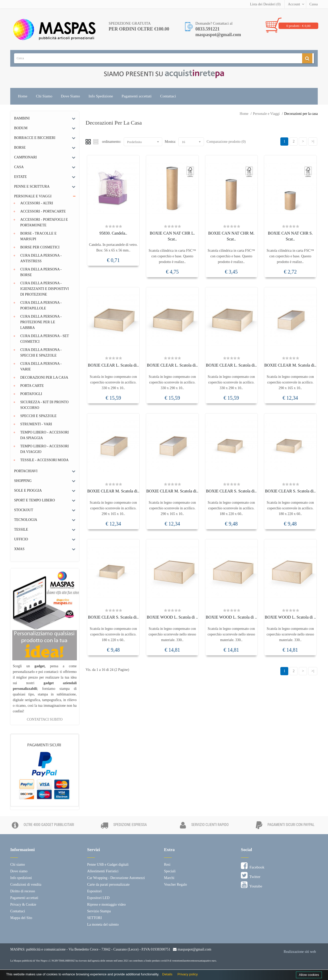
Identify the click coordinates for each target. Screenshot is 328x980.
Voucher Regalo (176, 885)
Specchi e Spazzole (38, 416)
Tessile (21, 529)
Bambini (22, 118)
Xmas (19, 549)
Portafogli (31, 394)
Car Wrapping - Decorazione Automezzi (116, 878)
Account (294, 4)
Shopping (23, 481)
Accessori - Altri (37, 203)
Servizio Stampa (99, 911)
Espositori (94, 891)
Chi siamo (18, 865)
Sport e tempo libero (34, 500)
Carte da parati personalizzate (108, 885)
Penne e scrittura (32, 186)
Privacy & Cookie (23, 905)
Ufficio (21, 539)
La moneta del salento (103, 925)
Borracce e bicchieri (35, 138)
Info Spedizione (101, 96)
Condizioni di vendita (26, 885)
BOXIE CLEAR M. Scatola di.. (290, 365)
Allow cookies (309, 975)
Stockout (24, 510)
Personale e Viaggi (266, 114)
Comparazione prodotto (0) (226, 142)
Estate (20, 177)
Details (167, 974)
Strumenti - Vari (36, 424)
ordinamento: (112, 142)
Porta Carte (32, 386)
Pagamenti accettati (136, 96)
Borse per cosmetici (40, 247)
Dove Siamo (70, 96)
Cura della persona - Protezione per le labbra (41, 322)
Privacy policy (187, 974)
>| (313, 141)
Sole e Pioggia (28, 491)
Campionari (25, 157)
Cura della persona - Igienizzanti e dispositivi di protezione (45, 289)
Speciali (170, 871)
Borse (20, 148)
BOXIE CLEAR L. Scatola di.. (113, 365)
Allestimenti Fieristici (103, 871)
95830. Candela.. (113, 233)
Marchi (169, 878)
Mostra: (170, 142)
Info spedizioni (21, 878)
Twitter (251, 875)
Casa (19, 167)
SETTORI (94, 918)
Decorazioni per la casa (301, 114)
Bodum (21, 128)
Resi (167, 865)
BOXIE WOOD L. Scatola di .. (172, 617)
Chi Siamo (44, 96)
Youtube (252, 885)
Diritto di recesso (23, 891)
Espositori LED (98, 898)
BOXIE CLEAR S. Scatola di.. (231, 491)
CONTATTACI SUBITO (45, 719)
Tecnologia (26, 520)
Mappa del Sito (21, 918)
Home (23, 96)
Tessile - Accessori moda (44, 460)
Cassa (314, 4)
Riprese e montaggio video (106, 905)
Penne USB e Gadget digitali (108, 865)
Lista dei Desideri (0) (265, 4)
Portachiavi (26, 471)
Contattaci (168, 96)
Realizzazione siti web (300, 952)
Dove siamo (19, 871)
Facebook (253, 866)
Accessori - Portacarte (43, 211)
